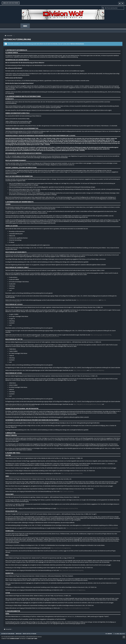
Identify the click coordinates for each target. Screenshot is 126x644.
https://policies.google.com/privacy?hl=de (48, 337)
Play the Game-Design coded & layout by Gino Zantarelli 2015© (15, 637)
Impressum (19, 634)
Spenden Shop (45, 26)
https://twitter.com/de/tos (80, 371)
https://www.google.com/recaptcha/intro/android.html (104, 528)
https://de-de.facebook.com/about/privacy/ (87, 300)
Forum (34, 26)
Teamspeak (78, 26)
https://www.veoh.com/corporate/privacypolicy (71, 571)
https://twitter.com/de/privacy (97, 371)
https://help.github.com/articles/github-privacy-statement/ (20, 406)
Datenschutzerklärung (8, 634)
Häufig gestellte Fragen (95, 26)
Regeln (68, 26)
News (25, 26)
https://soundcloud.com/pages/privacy (61, 548)
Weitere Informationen (77, 44)
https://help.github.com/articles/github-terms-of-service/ (88, 404)
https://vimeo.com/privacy (67, 492)
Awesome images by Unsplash (35, 637)
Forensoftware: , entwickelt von (19, 639)
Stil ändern (109, 634)
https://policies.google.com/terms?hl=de (101, 335)
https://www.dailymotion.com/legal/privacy (74, 590)
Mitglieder (58, 26)
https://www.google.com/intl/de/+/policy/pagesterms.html (20, 337)
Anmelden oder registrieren (11, 3)
